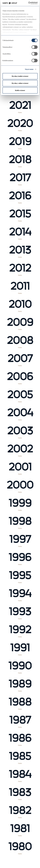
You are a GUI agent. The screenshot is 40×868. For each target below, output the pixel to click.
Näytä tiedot (29, 69)
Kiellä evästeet (20, 90)
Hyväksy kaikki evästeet (20, 76)
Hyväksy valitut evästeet (20, 83)
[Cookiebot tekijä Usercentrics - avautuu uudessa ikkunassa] (31, 3)
